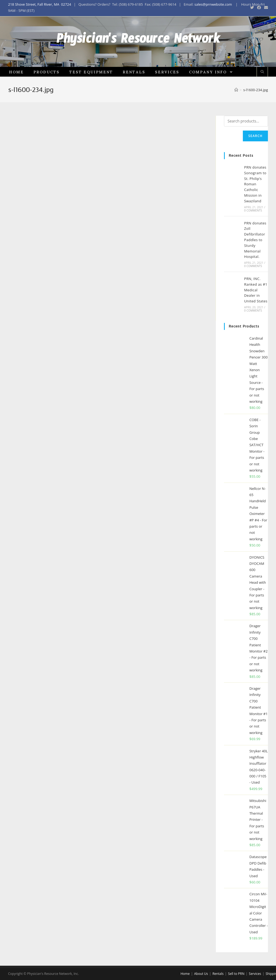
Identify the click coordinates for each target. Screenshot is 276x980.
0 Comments (253, 224)
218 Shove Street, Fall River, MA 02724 (40, 4)
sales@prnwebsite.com (213, 4)
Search (255, 150)
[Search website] (262, 86)
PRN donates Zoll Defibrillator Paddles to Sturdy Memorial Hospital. (255, 254)
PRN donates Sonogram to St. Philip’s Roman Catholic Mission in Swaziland (255, 198)
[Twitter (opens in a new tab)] (252, 8)
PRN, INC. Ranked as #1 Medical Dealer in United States (256, 304)
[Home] (236, 104)
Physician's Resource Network (138, 49)
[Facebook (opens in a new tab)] (259, 8)
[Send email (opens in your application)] (265, 8)
